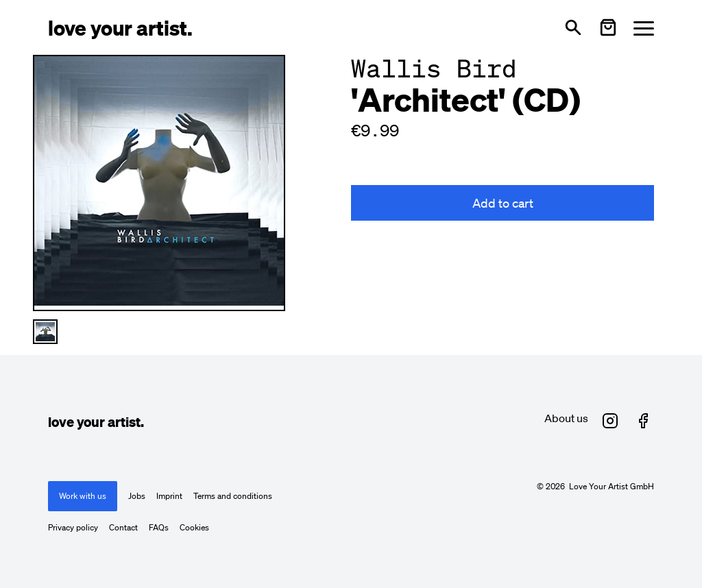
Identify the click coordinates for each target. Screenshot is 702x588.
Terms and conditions (233, 496)
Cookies (194, 528)
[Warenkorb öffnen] (608, 27)
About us (566, 418)
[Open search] (573, 27)
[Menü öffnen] (644, 28)
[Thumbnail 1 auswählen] (45, 332)
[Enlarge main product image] (159, 181)
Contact (123, 528)
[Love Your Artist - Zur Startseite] (120, 27)
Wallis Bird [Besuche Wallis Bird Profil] (434, 68)
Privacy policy (73, 528)
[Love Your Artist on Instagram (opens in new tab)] (610, 421)
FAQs (159, 528)
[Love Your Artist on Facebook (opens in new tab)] (643, 421)
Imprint (169, 496)
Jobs (137, 496)
